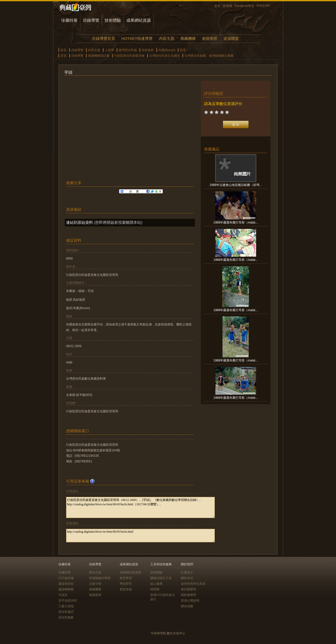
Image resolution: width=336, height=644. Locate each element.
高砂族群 (148, 50)
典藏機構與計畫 (99, 56)
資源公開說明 (190, 601)
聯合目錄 (95, 572)
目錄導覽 (91, 20)
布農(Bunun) (167, 50)
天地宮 (63, 595)
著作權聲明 (189, 589)
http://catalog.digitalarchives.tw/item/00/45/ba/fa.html (140, 536)
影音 (183, 50)
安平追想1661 (68, 601)
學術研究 (126, 584)
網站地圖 (187, 606)
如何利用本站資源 (193, 584)
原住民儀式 (66, 612)
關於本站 (187, 578)
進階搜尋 (209, 38)
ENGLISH (263, 6)
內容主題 (167, 38)
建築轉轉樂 (66, 589)
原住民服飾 (66, 617)
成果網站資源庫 (130, 572)
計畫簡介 (187, 572)
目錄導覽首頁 (104, 38)
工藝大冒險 (66, 606)
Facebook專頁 (245, 6)
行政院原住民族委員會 (129, 56)
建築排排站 (66, 584)
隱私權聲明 (189, 595)
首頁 (217, 6)
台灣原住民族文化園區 (165, 56)
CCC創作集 (66, 578)
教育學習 (126, 578)
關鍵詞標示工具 (161, 578)
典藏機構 (188, 38)
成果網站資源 (139, 20)
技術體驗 (113, 20)
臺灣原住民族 (128, 50)
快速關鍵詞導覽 (100, 578)
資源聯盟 (231, 38)
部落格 (228, 6)
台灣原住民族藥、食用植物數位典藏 (209, 56)
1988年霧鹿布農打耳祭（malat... (236, 223)
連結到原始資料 (79, 222)
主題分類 (95, 584)
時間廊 (155, 589)
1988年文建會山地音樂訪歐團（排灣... (236, 185)
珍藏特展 (69, 20)
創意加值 (126, 589)
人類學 (109, 50)
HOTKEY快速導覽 (137, 38)
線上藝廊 (156, 584)
